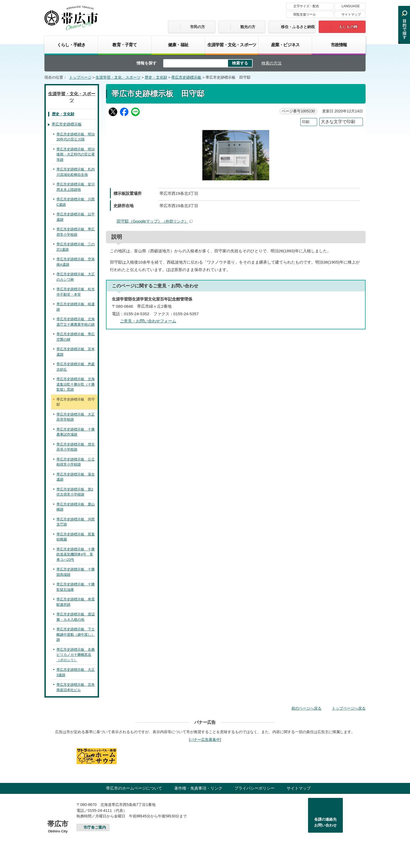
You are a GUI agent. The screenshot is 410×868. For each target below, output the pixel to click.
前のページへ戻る (306, 708)
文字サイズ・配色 (306, 6)
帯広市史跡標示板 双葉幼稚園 (76, 537)
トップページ (80, 77)
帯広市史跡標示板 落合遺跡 (76, 477)
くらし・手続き (71, 45)
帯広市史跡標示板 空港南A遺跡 (76, 262)
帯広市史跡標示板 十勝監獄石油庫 (76, 587)
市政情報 (339, 45)
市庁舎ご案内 (95, 827)
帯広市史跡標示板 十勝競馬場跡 (76, 572)
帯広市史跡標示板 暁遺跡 (76, 307)
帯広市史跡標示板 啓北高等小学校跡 (76, 447)
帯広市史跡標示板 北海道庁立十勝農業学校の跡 (76, 322)
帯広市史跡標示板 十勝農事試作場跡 (76, 432)
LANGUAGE (351, 6)
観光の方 (248, 27)
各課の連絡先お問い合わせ (325, 822)
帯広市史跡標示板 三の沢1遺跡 (76, 247)
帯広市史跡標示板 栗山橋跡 (76, 507)
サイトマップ (351, 14)
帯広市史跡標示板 (186, 77)
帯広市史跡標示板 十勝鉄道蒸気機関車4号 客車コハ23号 (76, 554)
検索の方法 (272, 63)
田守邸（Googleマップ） (155, 221)
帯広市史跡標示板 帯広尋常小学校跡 (76, 232)
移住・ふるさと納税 (298, 27)
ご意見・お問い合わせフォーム (148, 321)
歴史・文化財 (156, 77)
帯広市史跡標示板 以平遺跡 (76, 217)
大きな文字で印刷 (338, 122)
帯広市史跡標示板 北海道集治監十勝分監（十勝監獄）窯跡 (76, 384)
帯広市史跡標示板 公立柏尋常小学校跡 (76, 462)
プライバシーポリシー (255, 788)
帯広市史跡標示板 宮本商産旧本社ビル (76, 687)
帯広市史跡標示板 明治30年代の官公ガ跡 (76, 137)
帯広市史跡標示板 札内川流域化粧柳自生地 (76, 172)
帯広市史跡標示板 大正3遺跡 (76, 672)
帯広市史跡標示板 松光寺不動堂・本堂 (76, 292)
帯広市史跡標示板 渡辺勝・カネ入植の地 (76, 617)
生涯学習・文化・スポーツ (232, 45)
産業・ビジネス (285, 45)
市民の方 (198, 27)
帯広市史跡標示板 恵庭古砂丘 (76, 367)
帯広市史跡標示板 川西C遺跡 (76, 202)
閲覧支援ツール (305, 14)
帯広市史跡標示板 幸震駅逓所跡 (76, 602)
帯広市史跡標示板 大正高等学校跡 (76, 417)
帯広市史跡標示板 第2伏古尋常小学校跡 (75, 492)
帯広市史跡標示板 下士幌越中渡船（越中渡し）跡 (76, 634)
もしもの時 (348, 27)
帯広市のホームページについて (134, 788)
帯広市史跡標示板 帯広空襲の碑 (76, 337)
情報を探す (147, 63)
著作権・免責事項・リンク (198, 788)
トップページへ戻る (349, 708)
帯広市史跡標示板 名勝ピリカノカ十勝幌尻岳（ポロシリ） (76, 655)
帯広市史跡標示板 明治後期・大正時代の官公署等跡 (76, 154)
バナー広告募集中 (205, 740)
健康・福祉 (178, 45)
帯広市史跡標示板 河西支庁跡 (76, 522)
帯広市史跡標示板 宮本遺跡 (76, 352)
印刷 (306, 122)
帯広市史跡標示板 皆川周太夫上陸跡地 (76, 187)
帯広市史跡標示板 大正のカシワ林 (76, 277)
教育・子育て (125, 45)
